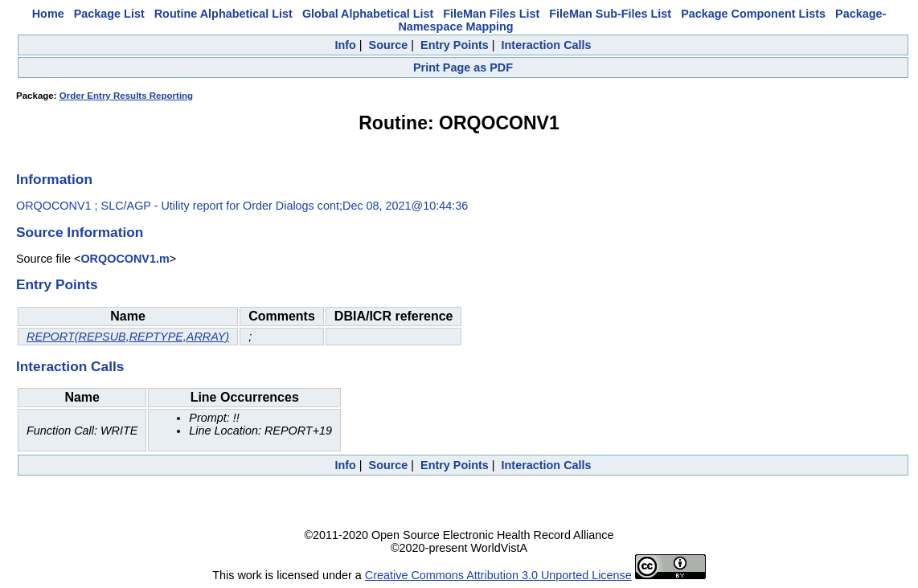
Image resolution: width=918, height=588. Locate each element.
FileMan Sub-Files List (610, 14)
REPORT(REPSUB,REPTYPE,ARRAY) (128, 337)
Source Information (80, 232)
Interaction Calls (547, 45)
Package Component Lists (753, 14)
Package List (109, 14)
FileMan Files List (491, 14)
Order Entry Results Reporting (126, 96)
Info (345, 45)
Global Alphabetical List (368, 14)
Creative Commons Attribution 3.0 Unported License (498, 575)
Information (54, 179)
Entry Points (455, 45)
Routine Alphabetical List (223, 14)
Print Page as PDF (463, 67)
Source (389, 45)
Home (48, 14)
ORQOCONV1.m (125, 259)
